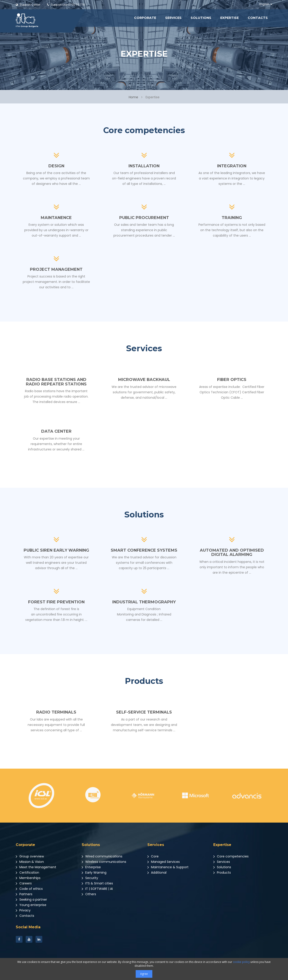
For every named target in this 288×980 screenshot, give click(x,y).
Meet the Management (36, 867)
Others (89, 894)
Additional (157, 873)
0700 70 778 (66, 5)
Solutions (201, 18)
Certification (27, 873)
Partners (24, 894)
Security (90, 878)
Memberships (28, 878)
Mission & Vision (30, 862)
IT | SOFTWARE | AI (97, 889)
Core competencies (231, 856)
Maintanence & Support (168, 867)
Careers (24, 883)
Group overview (30, 856)
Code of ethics (29, 889)
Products (222, 873)
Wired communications (102, 856)
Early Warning (94, 873)
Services (173, 18)
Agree (144, 974)
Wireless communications (104, 862)
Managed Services (164, 862)
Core (153, 856)
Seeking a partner (31, 899)
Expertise (229, 18)
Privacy (23, 910)
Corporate (145, 18)
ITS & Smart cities (97, 883)
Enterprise (91, 867)
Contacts (258, 18)
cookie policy (241, 962)
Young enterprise (31, 905)
